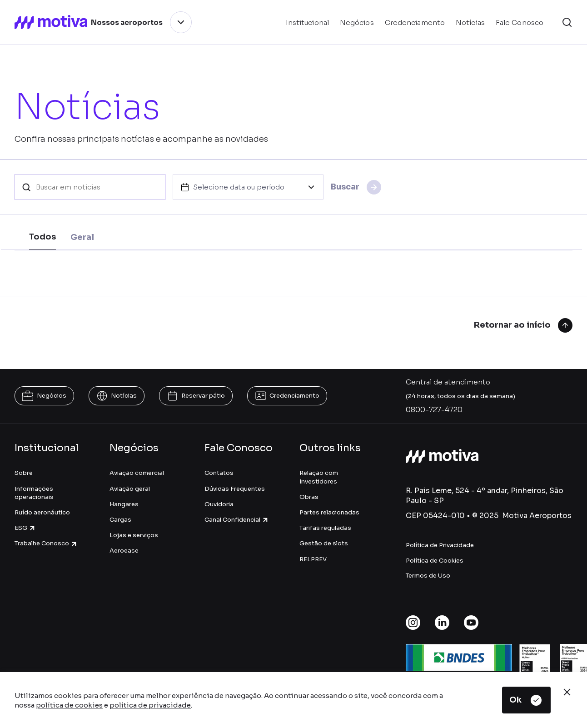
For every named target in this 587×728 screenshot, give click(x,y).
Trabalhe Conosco (46, 543)
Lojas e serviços (134, 535)
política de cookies (69, 705)
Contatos (219, 473)
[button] (567, 22)
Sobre (24, 473)
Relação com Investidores (319, 477)
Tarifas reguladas (325, 528)
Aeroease (124, 551)
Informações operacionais (34, 493)
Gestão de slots (324, 543)
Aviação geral (130, 489)
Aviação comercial (137, 473)
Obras (309, 497)
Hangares (124, 504)
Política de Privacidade (440, 545)
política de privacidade (150, 705)
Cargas (120, 520)
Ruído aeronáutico (42, 512)
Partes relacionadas (329, 512)
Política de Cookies (435, 561)
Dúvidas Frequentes (235, 489)
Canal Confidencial (237, 520)
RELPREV (313, 559)
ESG (25, 528)
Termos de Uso (428, 576)
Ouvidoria (219, 504)
